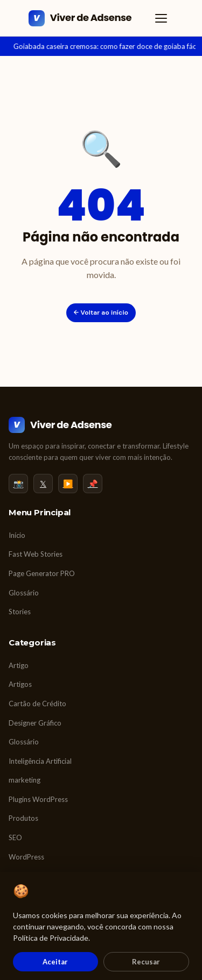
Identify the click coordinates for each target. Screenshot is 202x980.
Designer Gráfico (35, 723)
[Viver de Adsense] (80, 18)
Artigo (19, 665)
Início (17, 535)
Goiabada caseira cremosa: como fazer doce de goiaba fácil (106, 46)
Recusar (146, 962)
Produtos (23, 818)
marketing (25, 780)
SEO (15, 837)
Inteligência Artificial (40, 761)
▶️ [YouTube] (68, 484)
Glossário (24, 593)
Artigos (20, 684)
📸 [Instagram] (19, 484)
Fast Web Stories (36, 554)
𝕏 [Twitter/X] (43, 484)
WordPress (26, 857)
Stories (20, 612)
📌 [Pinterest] (93, 484)
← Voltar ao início (101, 313)
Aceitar (55, 962)
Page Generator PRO (42, 573)
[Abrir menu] (161, 18)
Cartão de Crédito (37, 704)
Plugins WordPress (38, 799)
